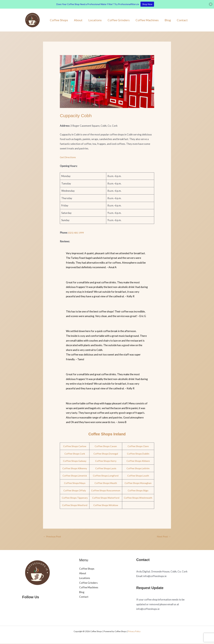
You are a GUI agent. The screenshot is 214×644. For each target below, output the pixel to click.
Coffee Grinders (119, 20)
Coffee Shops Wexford (75, 505)
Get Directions (68, 157)
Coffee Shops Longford (106, 476)
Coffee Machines (147, 20)
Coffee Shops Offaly (75, 490)
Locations (95, 20)
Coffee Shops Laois (106, 468)
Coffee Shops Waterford (106, 498)
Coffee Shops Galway (75, 461)
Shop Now (147, 4)
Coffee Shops (59, 20)
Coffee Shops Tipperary (75, 498)
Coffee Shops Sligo (138, 490)
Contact (182, 20)
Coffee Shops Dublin (138, 454)
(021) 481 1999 (77, 233)
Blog (168, 20)
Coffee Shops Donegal (106, 454)
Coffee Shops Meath (106, 483)
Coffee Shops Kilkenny (75, 468)
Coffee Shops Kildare (138, 461)
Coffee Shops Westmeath (138, 498)
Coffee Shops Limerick (75, 476)
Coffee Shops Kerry (106, 461)
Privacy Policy (134, 632)
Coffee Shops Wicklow (106, 505)
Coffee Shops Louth (138, 476)
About (78, 20)
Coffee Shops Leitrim (138, 468)
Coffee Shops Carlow (75, 446)
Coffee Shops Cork (75, 454)
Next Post (164, 537)
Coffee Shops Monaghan (138, 483)
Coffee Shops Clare (138, 446)
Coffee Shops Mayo (75, 483)
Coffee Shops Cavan (106, 446)
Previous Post (53, 537)
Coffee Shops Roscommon (106, 490)
